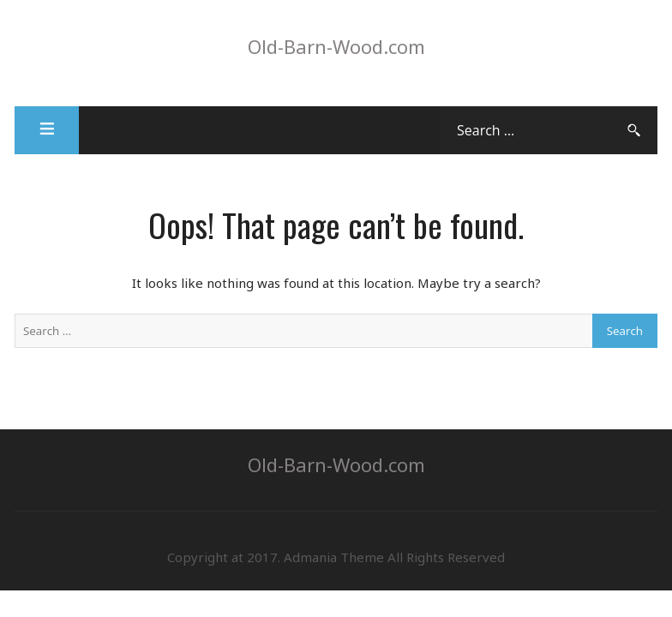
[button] (47, 130)
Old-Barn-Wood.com (336, 46)
